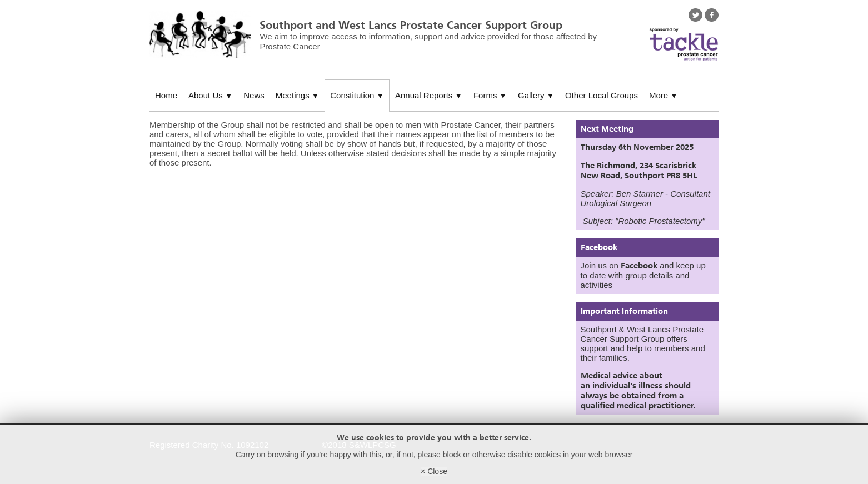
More (664, 95)
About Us (210, 95)
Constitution (357, 95)
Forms (490, 95)
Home (166, 95)
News (254, 95)
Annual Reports (429, 95)
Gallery (536, 95)
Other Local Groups (602, 95)
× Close (434, 471)
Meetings (297, 95)
